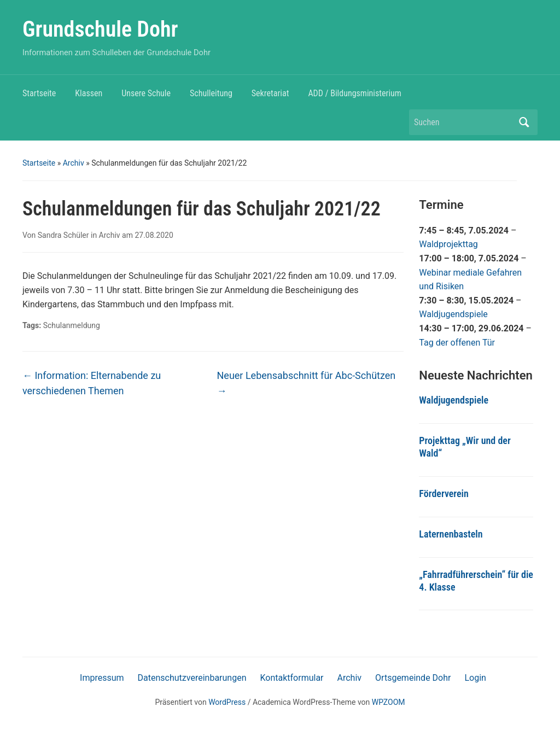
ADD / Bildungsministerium (354, 93)
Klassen (89, 93)
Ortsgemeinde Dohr (413, 678)
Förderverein (444, 494)
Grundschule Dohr (100, 29)
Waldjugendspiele (453, 314)
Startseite (39, 93)
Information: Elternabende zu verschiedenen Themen (92, 383)
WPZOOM (389, 702)
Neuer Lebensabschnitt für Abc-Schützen (307, 383)
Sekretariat (270, 93)
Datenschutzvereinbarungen (192, 678)
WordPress (227, 702)
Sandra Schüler (63, 235)
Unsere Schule (146, 93)
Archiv (74, 163)
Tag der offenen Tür (457, 343)
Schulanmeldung (72, 325)
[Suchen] (463, 122)
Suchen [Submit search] (524, 122)
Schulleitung (211, 93)
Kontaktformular (291, 678)
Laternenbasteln (451, 534)
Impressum (102, 678)
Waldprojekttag (448, 244)
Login (475, 678)
